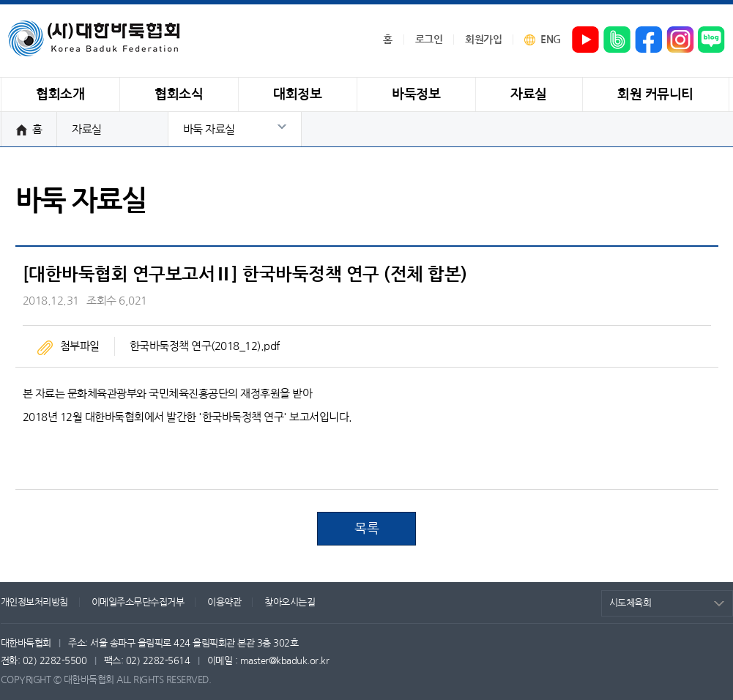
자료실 (87, 129)
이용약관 (224, 602)
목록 (366, 529)
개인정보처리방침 (34, 602)
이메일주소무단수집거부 (138, 602)
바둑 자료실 (209, 129)
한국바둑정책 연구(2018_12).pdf (205, 346)
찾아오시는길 (290, 602)
